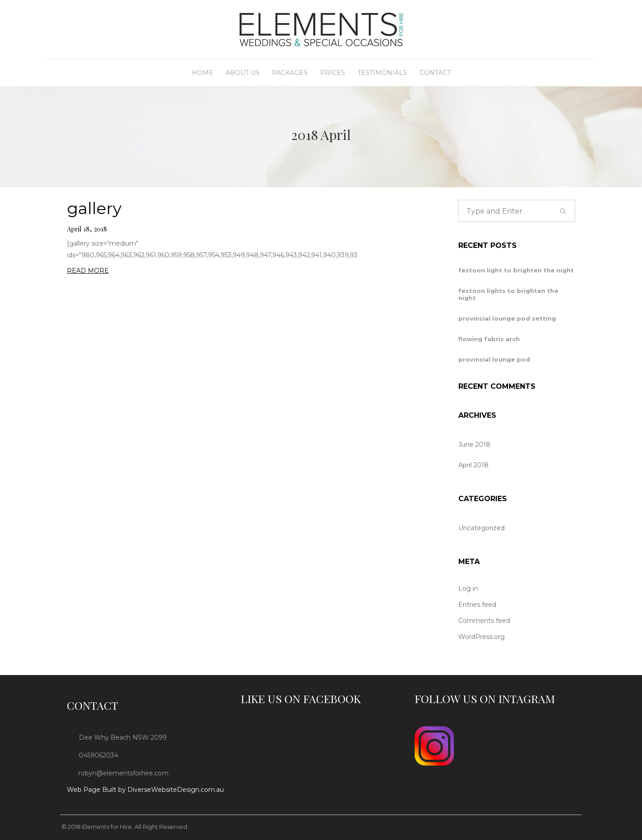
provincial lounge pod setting (507, 318)
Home (202, 73)
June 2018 (474, 445)
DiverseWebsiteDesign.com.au (176, 790)
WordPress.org (481, 637)
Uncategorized (481, 528)
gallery (94, 209)
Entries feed (477, 605)
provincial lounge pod (494, 359)
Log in (468, 589)
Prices (333, 73)
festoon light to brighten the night (516, 270)
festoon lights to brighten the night (508, 294)
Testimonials (382, 73)
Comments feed (484, 621)
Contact (435, 73)
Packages (290, 73)
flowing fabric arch (489, 339)
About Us (243, 73)
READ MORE (88, 271)
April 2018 (473, 465)
